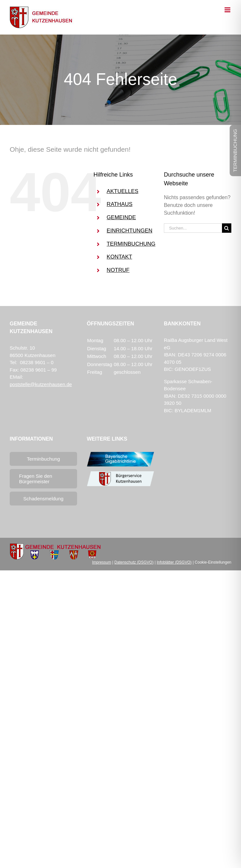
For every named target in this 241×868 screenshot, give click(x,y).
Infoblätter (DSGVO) (174, 562)
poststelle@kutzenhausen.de (41, 384)
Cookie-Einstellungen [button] (213, 562)
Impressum (101, 562)
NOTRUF (118, 270)
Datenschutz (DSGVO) (134, 562)
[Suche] (227, 228)
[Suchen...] (193, 228)
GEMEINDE (121, 217)
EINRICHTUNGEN (130, 231)
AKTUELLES (123, 191)
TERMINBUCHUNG (131, 244)
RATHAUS (120, 204)
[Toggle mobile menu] (228, 10)
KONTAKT (120, 257)
